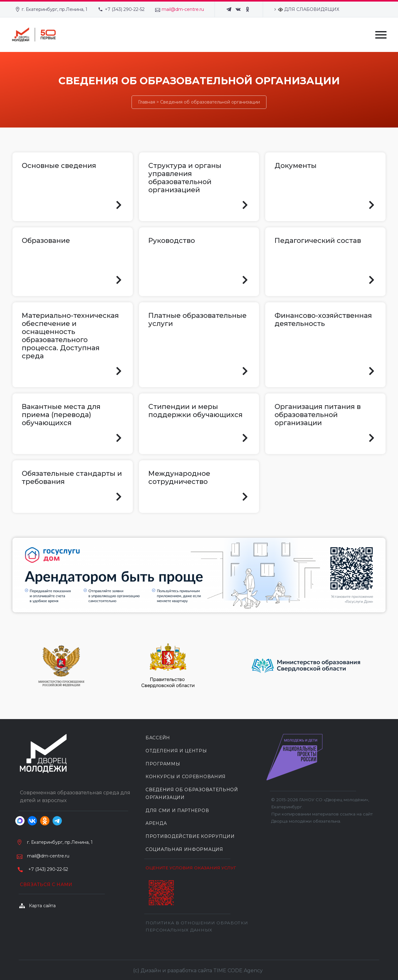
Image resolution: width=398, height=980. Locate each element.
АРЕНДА (156, 823)
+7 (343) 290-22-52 (125, 9)
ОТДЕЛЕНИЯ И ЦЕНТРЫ (176, 751)
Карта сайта (42, 906)
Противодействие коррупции (190, 836)
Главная (147, 102)
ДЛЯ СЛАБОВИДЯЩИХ (309, 9)
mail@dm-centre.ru (183, 9)
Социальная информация (184, 849)
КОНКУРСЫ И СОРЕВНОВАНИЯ (186, 777)
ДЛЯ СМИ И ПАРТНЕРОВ (177, 810)
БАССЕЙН (158, 738)
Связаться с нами (46, 885)
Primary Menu (381, 35)
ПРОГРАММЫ (163, 764)
